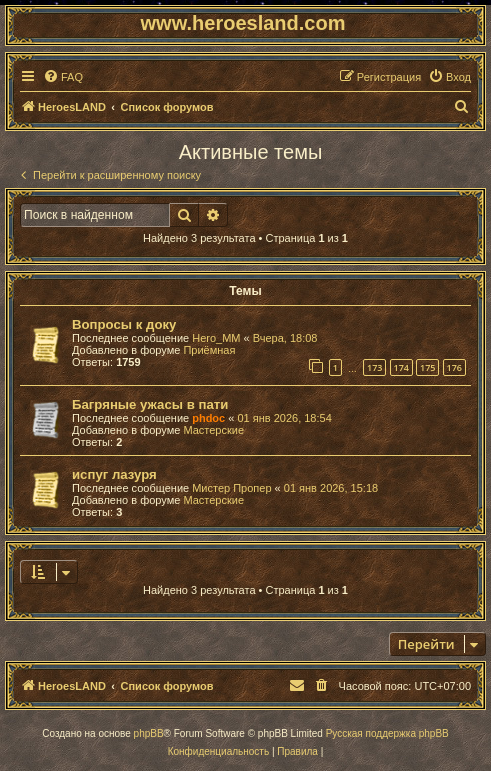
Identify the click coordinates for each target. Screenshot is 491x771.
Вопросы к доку (124, 324)
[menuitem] (63, 77)
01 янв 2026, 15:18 (331, 488)
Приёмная (209, 350)
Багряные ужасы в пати (150, 404)
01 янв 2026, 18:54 (284, 418)
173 (374, 367)
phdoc (208, 418)
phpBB (149, 733)
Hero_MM (216, 338)
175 (427, 367)
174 (401, 367)
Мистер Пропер (231, 488)
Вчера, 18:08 (285, 338)
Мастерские (213, 430)
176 (454, 367)
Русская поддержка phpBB (387, 733)
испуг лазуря (114, 474)
